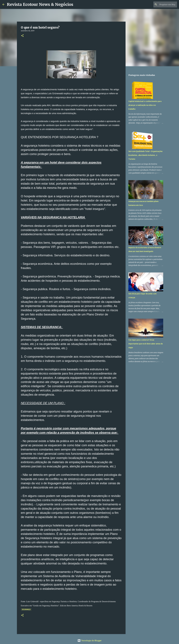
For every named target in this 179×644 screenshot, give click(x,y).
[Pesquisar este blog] (164, 4)
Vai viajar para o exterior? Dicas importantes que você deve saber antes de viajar (146, 344)
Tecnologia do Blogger (90, 641)
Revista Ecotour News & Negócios (40, 4)
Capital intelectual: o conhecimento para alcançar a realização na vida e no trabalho (145, 105)
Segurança (26, 609)
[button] (22, 36)
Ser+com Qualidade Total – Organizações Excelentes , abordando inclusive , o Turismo (145, 155)
